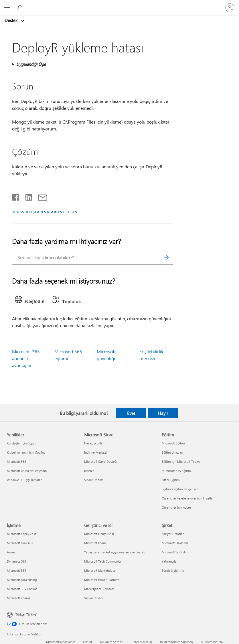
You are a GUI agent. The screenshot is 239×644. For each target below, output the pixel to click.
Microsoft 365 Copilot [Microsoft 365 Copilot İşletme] (22, 589)
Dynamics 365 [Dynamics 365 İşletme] (17, 561)
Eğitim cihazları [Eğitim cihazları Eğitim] (172, 452)
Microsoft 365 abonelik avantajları (26, 358)
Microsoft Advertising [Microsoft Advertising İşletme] (22, 580)
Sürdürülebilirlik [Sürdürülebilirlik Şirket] (173, 570)
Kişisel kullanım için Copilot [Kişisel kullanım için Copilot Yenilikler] (26, 452)
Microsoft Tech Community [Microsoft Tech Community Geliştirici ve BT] (103, 561)
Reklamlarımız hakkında (176, 642)
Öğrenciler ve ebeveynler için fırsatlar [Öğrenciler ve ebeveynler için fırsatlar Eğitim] (188, 498)
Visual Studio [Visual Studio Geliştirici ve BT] (93, 598)
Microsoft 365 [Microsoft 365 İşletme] (16, 570)
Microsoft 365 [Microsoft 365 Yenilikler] (16, 461)
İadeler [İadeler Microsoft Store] (89, 471)
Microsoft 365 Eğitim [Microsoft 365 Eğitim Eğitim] (176, 471)
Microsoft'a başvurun (61, 642)
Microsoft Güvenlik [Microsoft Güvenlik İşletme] (20, 543)
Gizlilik (88, 642)
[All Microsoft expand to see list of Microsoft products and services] (7, 8)
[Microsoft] (119, 4)
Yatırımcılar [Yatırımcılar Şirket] (170, 561)
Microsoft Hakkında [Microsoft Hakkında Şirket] (175, 543)
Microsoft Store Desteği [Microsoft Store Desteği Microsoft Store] (101, 461)
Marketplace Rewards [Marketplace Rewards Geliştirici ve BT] (99, 589)
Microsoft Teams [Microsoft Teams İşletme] (18, 598)
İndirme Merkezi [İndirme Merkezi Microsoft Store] (95, 452)
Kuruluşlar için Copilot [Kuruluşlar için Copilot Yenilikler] (22, 443)
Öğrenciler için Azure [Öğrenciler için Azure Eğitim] (176, 507)
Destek (12, 20)
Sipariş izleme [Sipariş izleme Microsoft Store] (94, 480)
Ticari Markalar (142, 642)
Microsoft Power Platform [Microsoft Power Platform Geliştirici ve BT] (102, 580)
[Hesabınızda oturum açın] (230, 8)
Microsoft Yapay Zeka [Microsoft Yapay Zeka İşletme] (22, 534)
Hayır (163, 413)
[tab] (31, 301)
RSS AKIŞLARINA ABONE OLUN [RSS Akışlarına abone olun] (47, 212)
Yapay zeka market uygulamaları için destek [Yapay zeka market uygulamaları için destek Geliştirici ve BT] (114, 552)
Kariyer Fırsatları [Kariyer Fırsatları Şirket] (173, 534)
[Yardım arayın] (20, 7)
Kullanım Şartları (112, 642)
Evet (131, 413)
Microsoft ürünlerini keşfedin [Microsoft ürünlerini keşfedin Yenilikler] (27, 471)
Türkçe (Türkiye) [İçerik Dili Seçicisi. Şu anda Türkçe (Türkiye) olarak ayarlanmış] (26, 614)
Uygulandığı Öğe (31, 64)
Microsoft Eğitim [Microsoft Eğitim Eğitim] (173, 443)
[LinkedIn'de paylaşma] (26, 196)
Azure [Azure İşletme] (11, 552)
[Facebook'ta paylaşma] (16, 196)
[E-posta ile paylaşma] (40, 196)
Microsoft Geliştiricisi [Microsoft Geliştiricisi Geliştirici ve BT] (99, 534)
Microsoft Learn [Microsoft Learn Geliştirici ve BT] (95, 543)
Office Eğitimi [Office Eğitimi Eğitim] (171, 480)
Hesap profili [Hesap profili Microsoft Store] (93, 443)
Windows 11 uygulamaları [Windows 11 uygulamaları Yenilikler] (25, 480)
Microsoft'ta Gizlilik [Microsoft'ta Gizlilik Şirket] (175, 552)
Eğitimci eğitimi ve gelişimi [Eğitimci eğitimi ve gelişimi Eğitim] (180, 489)
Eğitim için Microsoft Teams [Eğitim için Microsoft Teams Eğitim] (181, 461)
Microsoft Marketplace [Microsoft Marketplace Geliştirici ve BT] (100, 570)
